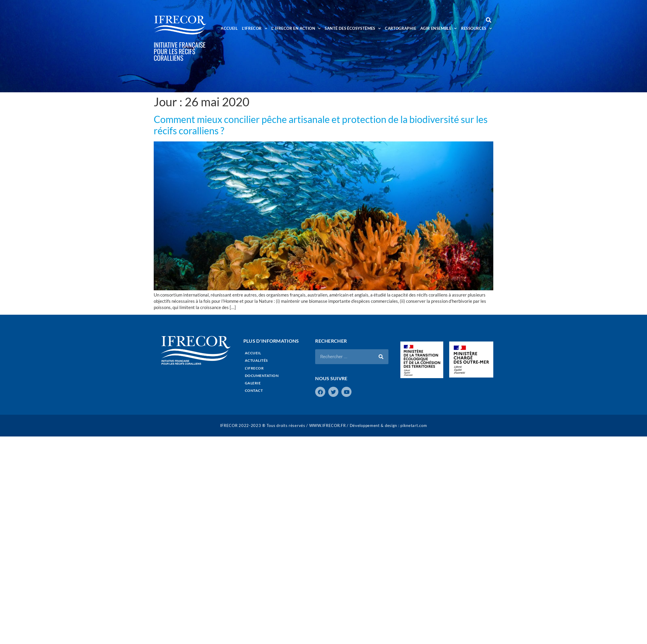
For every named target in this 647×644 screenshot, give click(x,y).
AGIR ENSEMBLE (439, 28)
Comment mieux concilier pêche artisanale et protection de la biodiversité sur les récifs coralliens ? (321, 125)
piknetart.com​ (414, 425)
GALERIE (253, 383)
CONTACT (254, 390)
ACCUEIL (229, 28)
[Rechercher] (381, 357)
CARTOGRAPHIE (401, 28)
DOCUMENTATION (262, 376)
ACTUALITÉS (256, 360)
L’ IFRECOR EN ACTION (296, 28)
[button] (488, 20)
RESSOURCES (476, 28)
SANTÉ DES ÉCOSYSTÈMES (353, 28)
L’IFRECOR (255, 28)
